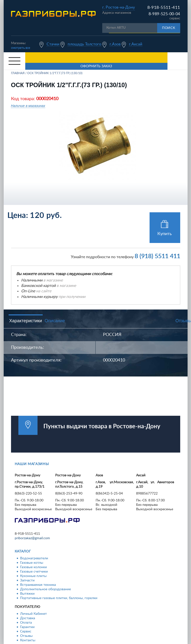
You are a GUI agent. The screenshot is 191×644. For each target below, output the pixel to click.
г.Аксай (136, 44)
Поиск (169, 28)
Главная (18, 73)
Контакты (28, 640)
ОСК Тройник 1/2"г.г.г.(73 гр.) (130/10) (55, 73)
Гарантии (27, 627)
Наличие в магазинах (28, 106)
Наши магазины (32, 464)
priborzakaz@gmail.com (32, 538)
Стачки (53, 44)
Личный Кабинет (33, 614)
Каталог (23, 551)
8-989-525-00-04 (164, 14)
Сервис (26, 631)
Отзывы (26, 636)
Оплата (26, 623)
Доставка (28, 618)
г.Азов (115, 44)
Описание (55, 321)
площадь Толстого (84, 44)
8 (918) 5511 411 (157, 256)
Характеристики (26, 321)
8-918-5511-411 (164, 7)
